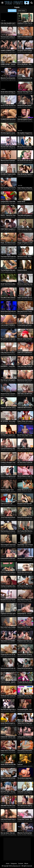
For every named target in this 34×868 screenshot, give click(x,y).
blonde (23, 66)
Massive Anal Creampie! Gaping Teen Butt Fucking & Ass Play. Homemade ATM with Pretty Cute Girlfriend (9, 160)
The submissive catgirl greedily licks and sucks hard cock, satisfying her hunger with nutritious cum (25, 806)
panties (3, 423)
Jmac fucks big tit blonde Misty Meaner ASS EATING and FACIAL (9, 517)
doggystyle (30, 52)
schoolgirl (30, 299)
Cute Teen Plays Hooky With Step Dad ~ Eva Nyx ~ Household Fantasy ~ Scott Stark (25, 366)
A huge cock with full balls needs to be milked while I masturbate (9, 778)
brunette (5, 80)
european (20, 794)
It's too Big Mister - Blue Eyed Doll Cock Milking (25, 64)
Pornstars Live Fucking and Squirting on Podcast (9, 572)
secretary (31, 176)
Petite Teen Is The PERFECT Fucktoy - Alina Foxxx (9, 751)
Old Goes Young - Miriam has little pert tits (25, 257)
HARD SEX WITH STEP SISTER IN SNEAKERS (25, 408)
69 (23, 519)
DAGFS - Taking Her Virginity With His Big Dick (9, 215)
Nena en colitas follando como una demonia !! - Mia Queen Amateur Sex (25, 339)
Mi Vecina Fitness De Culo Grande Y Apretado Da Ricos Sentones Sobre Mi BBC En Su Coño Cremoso (25, 586)
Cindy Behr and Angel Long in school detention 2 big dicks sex (25, 792)
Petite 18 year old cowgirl (25, 421)
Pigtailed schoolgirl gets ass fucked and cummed (9, 613)
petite (2, 258)
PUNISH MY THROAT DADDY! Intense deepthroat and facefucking (9, 737)
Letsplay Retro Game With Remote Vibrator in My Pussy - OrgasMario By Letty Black (9, 202)
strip (9, 464)
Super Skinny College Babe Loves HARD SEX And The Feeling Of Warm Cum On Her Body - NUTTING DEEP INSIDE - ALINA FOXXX (25, 188)
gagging (7, 272)
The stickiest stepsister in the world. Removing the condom (25, 778)
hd (14, 327)
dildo (12, 148)
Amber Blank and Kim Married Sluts (9, 764)
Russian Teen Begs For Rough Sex (25, 92)
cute (11, 203)
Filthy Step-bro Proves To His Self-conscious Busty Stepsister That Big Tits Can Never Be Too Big (9, 353)
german (5, 464)
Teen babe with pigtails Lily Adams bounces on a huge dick (25, 215)
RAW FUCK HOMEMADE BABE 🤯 (25, 37)
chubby (30, 368)
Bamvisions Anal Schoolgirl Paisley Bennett (25, 380)
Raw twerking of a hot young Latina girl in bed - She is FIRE (9, 531)
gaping (32, 821)
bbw (16, 313)
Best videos (12, 11)
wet (29, 286)
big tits (7, 423)
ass (9, 94)
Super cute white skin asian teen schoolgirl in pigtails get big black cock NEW (25, 298)
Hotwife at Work (22, 270)
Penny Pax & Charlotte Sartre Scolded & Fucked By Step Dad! (25, 668)
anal (19, 94)
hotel (15, 464)
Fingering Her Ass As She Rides (9, 655)
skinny (14, 25)
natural (24, 615)
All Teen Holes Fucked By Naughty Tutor (25, 462)
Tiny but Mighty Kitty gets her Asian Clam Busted (9, 270)
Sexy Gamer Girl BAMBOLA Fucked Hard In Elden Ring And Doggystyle (9, 641)
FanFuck (20, 764)
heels (29, 492)
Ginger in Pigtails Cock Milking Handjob (25, 243)
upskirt (5, 341)
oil (23, 313)
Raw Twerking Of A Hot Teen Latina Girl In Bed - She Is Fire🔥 (9, 188)
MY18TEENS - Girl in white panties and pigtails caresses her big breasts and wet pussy (9, 421)
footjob (12, 39)
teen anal (6, 107)
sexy (11, 382)
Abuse (26, 864)
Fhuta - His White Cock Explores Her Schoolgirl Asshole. (9, 243)
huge (24, 217)
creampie (24, 52)
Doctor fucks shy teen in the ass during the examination (9, 105)
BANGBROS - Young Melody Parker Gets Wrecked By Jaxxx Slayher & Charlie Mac (9, 366)
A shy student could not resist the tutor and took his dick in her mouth (9, 558)
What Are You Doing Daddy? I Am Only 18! (9, 78)
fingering (7, 286)
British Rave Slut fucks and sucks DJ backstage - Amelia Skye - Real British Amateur (9, 311)
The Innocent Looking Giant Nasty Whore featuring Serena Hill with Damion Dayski (9, 37)
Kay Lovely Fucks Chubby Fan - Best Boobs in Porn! (9, 627)
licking (32, 135)
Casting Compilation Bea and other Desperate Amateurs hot (9, 586)
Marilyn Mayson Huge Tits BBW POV (25, 476)
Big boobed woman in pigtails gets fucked (25, 572)
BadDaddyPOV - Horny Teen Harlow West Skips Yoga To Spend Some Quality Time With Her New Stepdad (25, 613)
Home (8, 864)
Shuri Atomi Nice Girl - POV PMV (25, 449)
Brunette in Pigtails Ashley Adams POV (9, 174)
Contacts (21, 864)
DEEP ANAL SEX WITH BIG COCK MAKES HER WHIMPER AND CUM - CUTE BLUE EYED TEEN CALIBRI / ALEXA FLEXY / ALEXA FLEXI (25, 394)
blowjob (3, 39)
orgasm (31, 39)
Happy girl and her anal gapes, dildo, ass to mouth (9, 408)
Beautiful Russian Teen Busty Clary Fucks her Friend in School (9, 600)
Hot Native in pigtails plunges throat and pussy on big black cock (9, 435)
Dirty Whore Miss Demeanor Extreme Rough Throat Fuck (9, 298)
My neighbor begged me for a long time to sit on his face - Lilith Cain (25, 133)
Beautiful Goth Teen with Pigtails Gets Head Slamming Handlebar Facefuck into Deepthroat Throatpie (25, 504)
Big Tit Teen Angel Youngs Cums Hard (25, 435)
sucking (25, 25)
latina (5, 190)
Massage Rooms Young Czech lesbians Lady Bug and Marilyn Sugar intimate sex (25, 311)
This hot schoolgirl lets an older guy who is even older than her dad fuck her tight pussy (9, 709)
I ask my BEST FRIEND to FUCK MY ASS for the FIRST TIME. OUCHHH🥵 (9, 325)
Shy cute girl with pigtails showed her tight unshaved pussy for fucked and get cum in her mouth (9, 380)
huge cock (20, 231)
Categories (14, 864)
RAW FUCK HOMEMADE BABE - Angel (25, 353)
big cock (3, 437)
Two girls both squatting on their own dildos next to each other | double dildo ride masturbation (25, 655)
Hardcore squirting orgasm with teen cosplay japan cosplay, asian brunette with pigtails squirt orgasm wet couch (25, 284)
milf (27, 107)
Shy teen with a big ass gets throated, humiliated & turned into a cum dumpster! (9, 147)
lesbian (3, 395)
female (6, 52)
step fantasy (16, 52)
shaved (30, 148)
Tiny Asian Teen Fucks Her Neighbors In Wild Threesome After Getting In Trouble (9, 257)
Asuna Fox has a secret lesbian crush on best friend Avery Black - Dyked (9, 394)
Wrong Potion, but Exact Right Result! (25, 147)
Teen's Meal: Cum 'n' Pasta (25, 545)
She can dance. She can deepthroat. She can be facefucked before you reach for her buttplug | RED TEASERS (9, 833)
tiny (32, 423)
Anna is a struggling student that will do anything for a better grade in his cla (9, 476)
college (31, 739)
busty (30, 437)
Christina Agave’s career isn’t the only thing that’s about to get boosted (9, 133)
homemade (30, 190)
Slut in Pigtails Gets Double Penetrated (9, 545)
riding (22, 588)
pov (15, 135)
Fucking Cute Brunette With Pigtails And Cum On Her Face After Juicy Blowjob (25, 78)
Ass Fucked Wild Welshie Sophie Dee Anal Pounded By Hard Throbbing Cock (25, 531)
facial (19, 52)
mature (7, 670)
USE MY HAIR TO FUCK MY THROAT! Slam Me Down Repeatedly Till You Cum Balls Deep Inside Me (25, 558)
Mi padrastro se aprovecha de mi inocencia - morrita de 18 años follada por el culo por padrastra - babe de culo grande (9, 339)
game (15, 203)
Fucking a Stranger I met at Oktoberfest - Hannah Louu (9, 462)
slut (2, 25)
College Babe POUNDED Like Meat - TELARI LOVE (25, 737)
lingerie (11, 409)
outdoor (23, 684)
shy (2, 107)
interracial (26, 203)
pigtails (30, 25)
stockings (20, 203)
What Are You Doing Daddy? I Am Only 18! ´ (25, 833)
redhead (6, 121)
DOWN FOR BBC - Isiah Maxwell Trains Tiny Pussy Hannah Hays (9, 64)
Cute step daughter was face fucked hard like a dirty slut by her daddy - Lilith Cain (9, 23)
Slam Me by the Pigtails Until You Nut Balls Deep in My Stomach (25, 174)
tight (2, 382)
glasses (13, 492)
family (24, 107)
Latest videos (21, 11)
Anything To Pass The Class (25, 23)
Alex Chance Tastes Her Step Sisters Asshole (25, 600)
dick (2, 52)
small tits (6, 382)
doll (10, 121)
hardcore (20, 25)
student (3, 478)
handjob (6, 25)
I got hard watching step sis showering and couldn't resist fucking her (9, 449)
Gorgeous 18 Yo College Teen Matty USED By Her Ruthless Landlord (25, 51)
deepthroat (11, 66)
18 (1, 80)
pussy (11, 272)
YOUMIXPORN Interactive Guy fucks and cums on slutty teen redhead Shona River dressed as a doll (9, 119)
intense (9, 190)
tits (18, 258)
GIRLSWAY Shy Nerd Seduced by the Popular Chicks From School (9, 806)
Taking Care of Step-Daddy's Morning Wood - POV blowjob (25, 723)
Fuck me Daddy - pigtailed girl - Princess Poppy (9, 682)
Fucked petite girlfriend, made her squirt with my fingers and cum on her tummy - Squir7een (25, 325)
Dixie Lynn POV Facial (24, 627)
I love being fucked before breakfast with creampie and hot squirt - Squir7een (25, 751)
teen (10, 25)
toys (8, 162)
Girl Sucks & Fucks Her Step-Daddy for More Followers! (25, 160)
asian (32, 121)
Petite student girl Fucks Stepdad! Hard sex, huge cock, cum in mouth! (25, 229)
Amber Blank (21, 202)
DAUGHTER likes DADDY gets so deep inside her (25, 105)
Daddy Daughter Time (7, 490)
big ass (3, 94)
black (15, 409)
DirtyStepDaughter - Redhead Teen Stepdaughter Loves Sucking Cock (25, 709)
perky (6, 629)
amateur (20, 39)
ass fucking (16, 162)
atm (11, 162)
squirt (19, 327)
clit (15, 272)
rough (10, 52)
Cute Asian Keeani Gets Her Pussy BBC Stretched (9, 819)
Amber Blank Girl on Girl (25, 490)
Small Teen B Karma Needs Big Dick (9, 284)
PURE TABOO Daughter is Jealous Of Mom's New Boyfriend (9, 229)
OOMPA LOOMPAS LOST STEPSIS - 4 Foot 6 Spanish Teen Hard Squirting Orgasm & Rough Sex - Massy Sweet (9, 51)
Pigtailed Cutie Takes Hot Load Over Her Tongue (25, 641)
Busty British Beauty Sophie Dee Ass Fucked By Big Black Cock (25, 517)
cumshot (26, 39)
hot (21, 94)
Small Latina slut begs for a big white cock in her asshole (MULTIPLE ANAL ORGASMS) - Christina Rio (9, 92)
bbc (16, 39)
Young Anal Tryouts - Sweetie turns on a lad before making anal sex (25, 819)
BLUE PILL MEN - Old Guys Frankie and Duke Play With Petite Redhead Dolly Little (9, 792)
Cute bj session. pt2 (6, 504)
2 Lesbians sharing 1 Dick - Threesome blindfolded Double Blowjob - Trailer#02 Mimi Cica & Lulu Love (25, 696)
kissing (26, 313)
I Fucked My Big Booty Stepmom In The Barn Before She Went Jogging (25, 682)
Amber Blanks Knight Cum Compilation (9, 723)
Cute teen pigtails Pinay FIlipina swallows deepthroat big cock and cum (25, 119)
